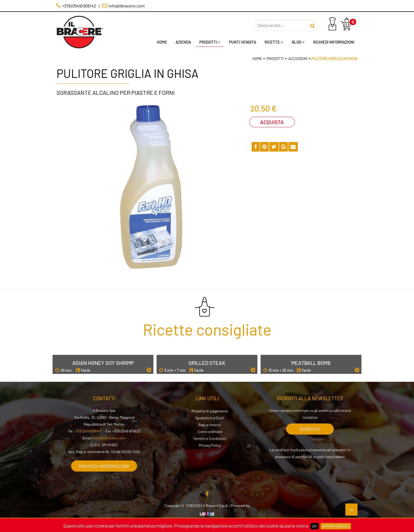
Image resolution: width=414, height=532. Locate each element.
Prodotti (210, 42)
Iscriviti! (310, 429)
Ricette (274, 42)
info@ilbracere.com (110, 438)
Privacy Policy (210, 445)
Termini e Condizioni (210, 438)
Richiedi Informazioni (334, 42)
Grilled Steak (207, 363)
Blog (298, 42)
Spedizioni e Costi (210, 418)
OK (314, 526)
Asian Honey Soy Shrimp (103, 363)
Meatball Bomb (311, 363)
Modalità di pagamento (210, 411)
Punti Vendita (243, 42)
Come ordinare (210, 432)
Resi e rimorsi (210, 425)
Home (162, 42)
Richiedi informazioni (104, 466)
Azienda (183, 42)
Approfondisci (336, 526)
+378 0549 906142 (88, 431)
